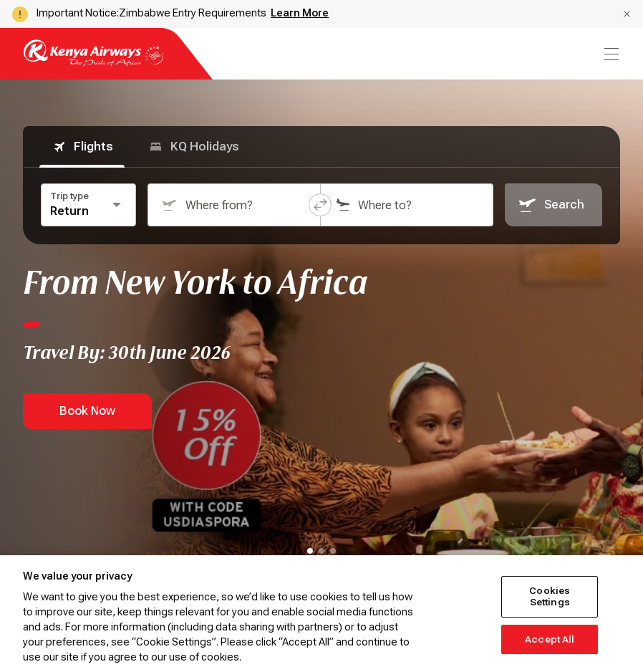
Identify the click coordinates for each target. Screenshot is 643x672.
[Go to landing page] (93, 63)
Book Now (87, 411)
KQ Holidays (193, 147)
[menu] (610, 54)
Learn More (300, 13)
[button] (627, 14)
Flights (82, 147)
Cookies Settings (550, 596)
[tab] (310, 551)
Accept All (550, 639)
